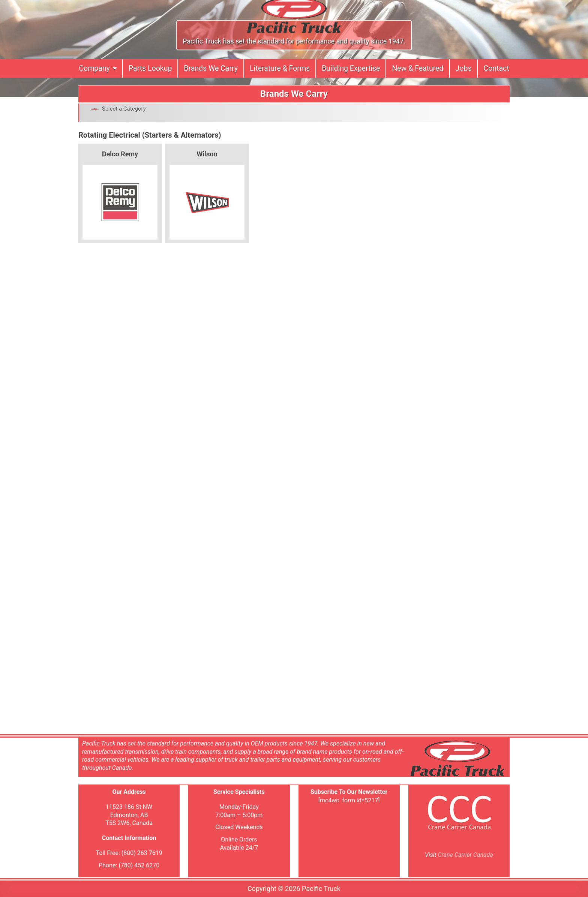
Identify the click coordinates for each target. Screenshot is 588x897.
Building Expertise (351, 68)
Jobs (464, 68)
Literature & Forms (280, 68)
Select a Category (124, 109)
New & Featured (418, 68)
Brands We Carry (211, 68)
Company (94, 68)
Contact (496, 68)
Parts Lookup (150, 68)
